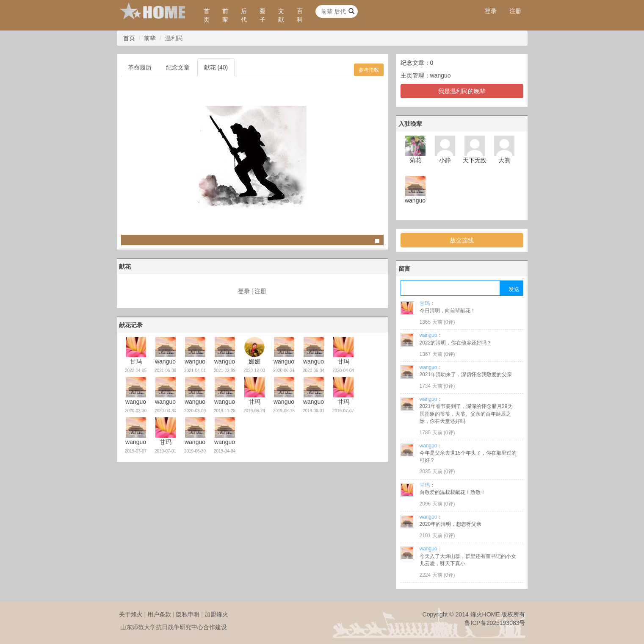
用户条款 (159, 614)
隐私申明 (188, 614)
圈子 (263, 15)
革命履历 (140, 67)
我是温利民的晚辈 (462, 91)
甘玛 (425, 303)
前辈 (225, 15)
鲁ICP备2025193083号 (495, 623)
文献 (281, 15)
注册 (515, 11)
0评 (449, 322)
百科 (300, 15)
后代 (244, 15)
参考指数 (369, 70)
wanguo (441, 75)
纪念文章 (178, 67)
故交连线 (462, 240)
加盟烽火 (216, 614)
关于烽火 (131, 614)
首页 (207, 15)
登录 (491, 11)
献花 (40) (216, 67)
